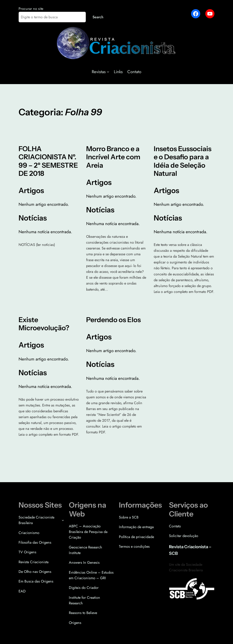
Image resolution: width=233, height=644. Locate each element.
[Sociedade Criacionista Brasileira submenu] (63, 520)
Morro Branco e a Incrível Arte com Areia (113, 157)
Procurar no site (31, 9)
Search (98, 17)
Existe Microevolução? (44, 324)
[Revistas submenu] (108, 72)
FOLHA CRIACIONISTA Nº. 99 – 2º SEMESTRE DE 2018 (48, 161)
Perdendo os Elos (113, 320)
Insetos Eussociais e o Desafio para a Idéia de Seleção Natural (183, 161)
